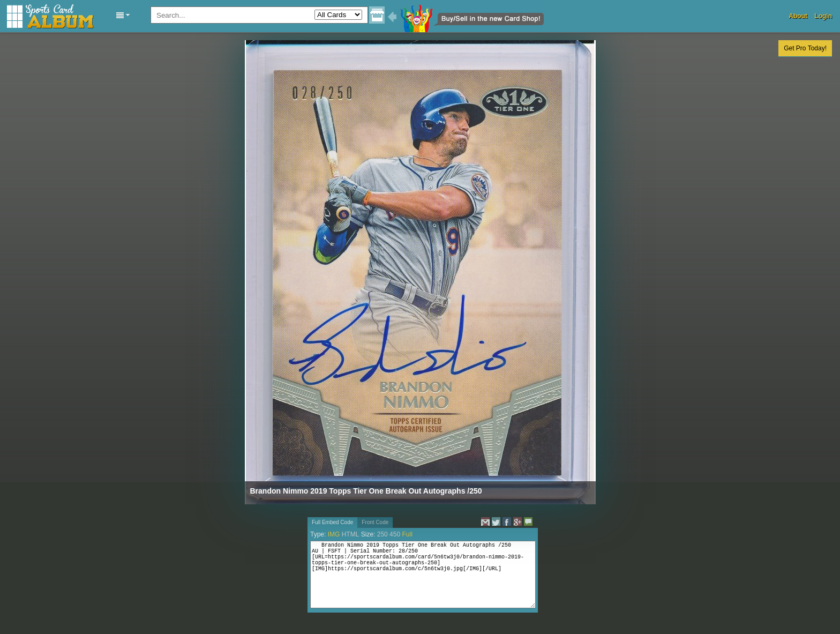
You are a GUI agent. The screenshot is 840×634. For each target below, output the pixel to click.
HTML (351, 534)
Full (407, 534)
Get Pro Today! (805, 48)
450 (395, 534)
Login (823, 16)
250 (382, 534)
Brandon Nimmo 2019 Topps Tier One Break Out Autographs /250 (366, 491)
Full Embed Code (332, 522)
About (798, 16)
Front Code (375, 522)
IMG (334, 534)
